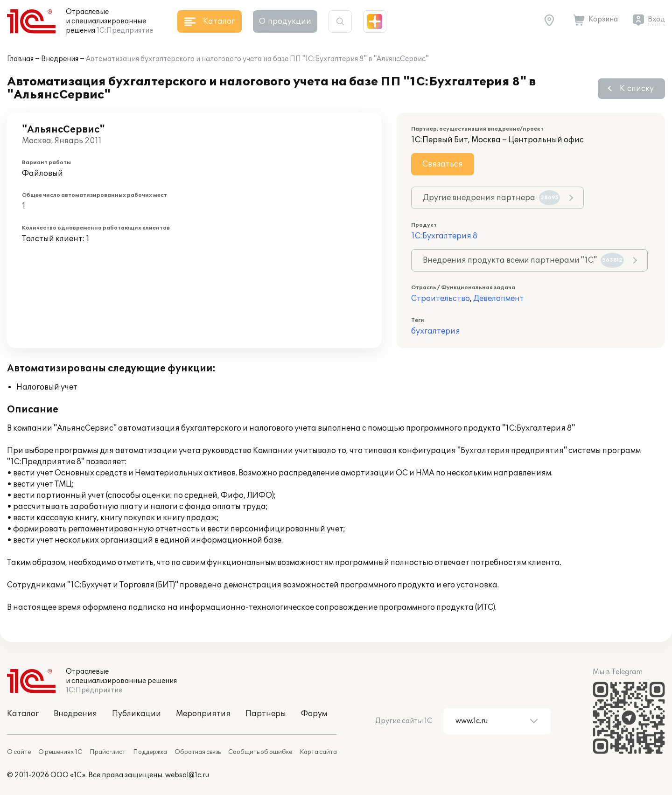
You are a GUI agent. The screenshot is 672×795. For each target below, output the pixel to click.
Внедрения (60, 59)
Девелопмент (499, 299)
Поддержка (150, 752)
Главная (20, 59)
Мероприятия (203, 714)
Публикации (136, 714)
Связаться (443, 164)
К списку (637, 89)
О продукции (285, 21)
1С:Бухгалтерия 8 (444, 236)
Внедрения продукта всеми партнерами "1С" (523, 260)
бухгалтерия (436, 331)
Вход (656, 19)
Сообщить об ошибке (260, 752)
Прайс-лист (108, 752)
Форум (314, 714)
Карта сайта (318, 752)
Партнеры (266, 714)
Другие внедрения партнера (491, 198)
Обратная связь (198, 752)
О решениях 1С (60, 752)
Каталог (23, 714)
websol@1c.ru (187, 775)
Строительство (441, 299)
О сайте (19, 752)
